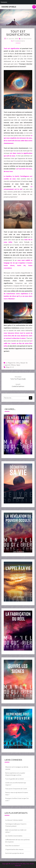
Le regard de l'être (13, 363)
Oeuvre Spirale (9, 7)
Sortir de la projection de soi (14, 853)
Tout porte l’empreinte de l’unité (16, 789)
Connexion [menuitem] (4, 2)
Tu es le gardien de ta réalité (14, 779)
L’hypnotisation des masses (14, 849)
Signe (18, 365)
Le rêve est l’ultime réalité (14, 820)
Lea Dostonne (26, 39)
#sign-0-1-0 (10, 367)
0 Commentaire (19, 41)
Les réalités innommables (14, 836)
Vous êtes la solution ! (12, 846)
